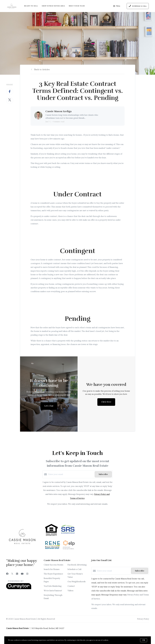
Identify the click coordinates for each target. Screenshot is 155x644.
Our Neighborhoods (77, 582)
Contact (71, 586)
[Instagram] (27, 574)
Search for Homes (52, 569)
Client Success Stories (54, 565)
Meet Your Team (77, 6)
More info (113, 640)
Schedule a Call (74, 569)
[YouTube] (22, 574)
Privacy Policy (143, 619)
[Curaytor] (19, 589)
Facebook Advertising (77, 565)
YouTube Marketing (53, 586)
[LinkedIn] (17, 574)
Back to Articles (42, 69)
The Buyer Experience (53, 574)
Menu (117, 6)
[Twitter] (12, 574)
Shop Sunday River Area (53, 6)
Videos (70, 591)
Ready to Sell (31, 6)
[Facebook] (7, 574)
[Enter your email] (71, 474)
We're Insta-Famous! (53, 591)
